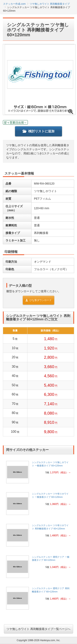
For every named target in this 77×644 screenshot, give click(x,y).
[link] (38, 473)
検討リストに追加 (38, 131)
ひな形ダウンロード (38, 300)
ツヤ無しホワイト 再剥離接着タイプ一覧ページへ (38, 629)
